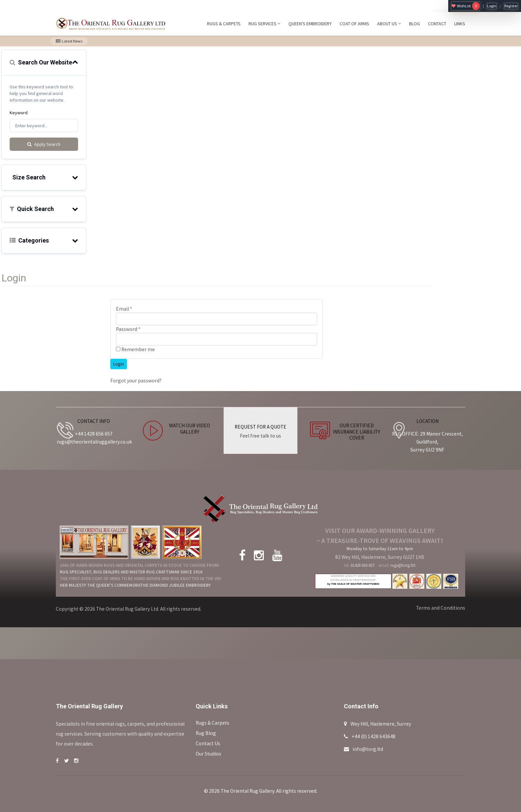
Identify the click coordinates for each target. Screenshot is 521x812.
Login (492, 6)
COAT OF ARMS (354, 24)
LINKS (460, 24)
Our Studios (208, 754)
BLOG (415, 24)
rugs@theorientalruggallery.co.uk (94, 442)
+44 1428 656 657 (94, 434)
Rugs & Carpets (212, 723)
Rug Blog (206, 733)
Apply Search (44, 144)
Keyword (19, 113)
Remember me (135, 349)
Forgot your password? (136, 381)
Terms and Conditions (441, 608)
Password (128, 329)
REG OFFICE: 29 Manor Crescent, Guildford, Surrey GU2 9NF (427, 442)
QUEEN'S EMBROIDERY (310, 24)
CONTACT (437, 24)
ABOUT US (389, 24)
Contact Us (208, 743)
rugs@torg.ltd (403, 565)
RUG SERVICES (264, 24)
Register (511, 6)
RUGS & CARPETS (224, 24)
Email (124, 309)
